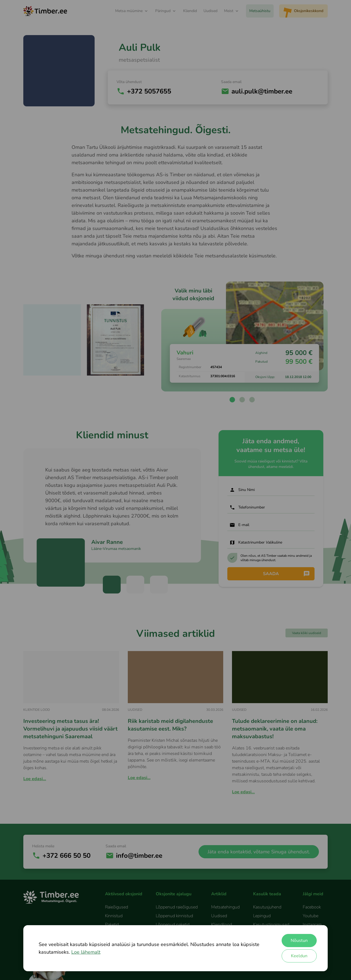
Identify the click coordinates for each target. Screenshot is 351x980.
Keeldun (299, 956)
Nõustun (299, 941)
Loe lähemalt (86, 952)
